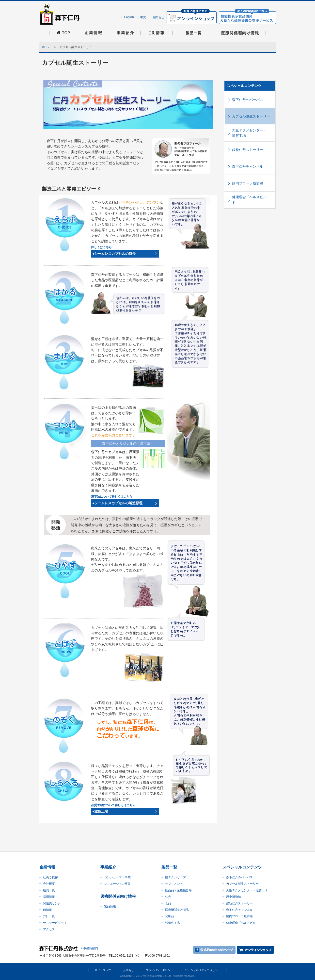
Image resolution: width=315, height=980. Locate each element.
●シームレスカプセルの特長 (114, 254)
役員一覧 (49, 890)
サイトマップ (103, 970)
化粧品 (170, 916)
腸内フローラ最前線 (248, 183)
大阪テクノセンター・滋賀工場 (249, 133)
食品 (168, 903)
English (129, 17)
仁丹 (168, 897)
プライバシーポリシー (159, 970)
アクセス (49, 929)
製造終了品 (173, 923)
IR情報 (47, 910)
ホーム (46, 47)
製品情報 (110, 906)
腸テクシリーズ (175, 877)
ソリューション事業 (117, 884)
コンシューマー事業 (117, 877)
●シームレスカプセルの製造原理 (117, 503)
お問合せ (158, 17)
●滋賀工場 (100, 811)
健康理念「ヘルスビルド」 (249, 200)
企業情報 (47, 867)
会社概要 (49, 884)
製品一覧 (169, 867)
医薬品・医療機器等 (178, 890)
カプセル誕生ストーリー (251, 116)
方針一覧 (49, 916)
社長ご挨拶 (50, 877)
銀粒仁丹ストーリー (248, 150)
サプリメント (174, 884)
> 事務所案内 (89, 948)
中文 (143, 17)
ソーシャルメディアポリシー (203, 970)
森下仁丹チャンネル (248, 166)
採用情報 (49, 897)
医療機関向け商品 (177, 910)
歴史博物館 (234, 897)
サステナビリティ (55, 923)
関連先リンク (52, 903)
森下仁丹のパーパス (248, 100)
